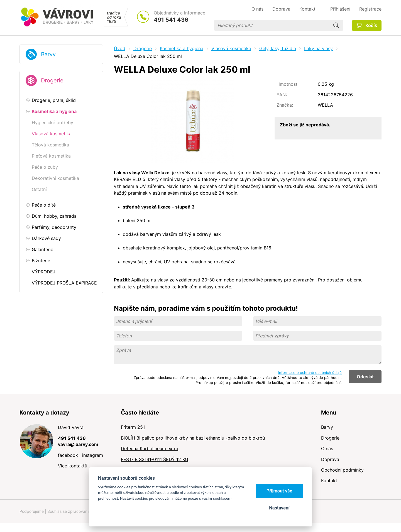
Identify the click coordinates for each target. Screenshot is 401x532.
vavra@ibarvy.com (78, 444)
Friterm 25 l (133, 427)
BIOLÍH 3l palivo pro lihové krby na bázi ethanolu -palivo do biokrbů (193, 438)
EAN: (282, 95)
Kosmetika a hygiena (182, 48)
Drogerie (52, 80)
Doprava (330, 459)
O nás (327, 448)
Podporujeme (32, 511)
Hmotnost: (288, 84)
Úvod (120, 48)
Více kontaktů (73, 466)
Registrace (370, 9)
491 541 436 (171, 20)
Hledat (336, 25)
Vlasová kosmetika (231, 48)
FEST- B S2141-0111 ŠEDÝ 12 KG (155, 459)
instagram (93, 455)
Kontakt (329, 480)
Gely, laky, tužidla (278, 48)
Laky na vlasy (318, 48)
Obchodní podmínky (342, 470)
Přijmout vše (279, 491)
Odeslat (365, 377)
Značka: (285, 105)
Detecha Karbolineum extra (150, 448)
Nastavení (279, 508)
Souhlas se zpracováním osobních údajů (84, 511)
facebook (68, 455)
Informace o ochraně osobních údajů (310, 372)
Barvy (48, 54)
